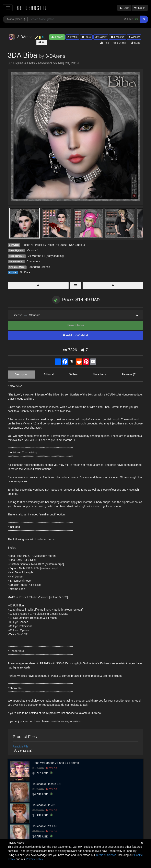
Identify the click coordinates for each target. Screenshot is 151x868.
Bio (42, 42)
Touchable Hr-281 (44, 805)
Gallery (101, 37)
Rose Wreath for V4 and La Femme (56, 763)
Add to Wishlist (75, 335)
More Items (100, 374)
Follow (57, 37)
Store (86, 37)
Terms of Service (106, 855)
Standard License (39, 267)
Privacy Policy (34, 859)
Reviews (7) (129, 374)
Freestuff (117, 37)
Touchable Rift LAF (45, 826)
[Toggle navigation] (8, 8)
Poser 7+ (28, 245)
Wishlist (134, 37)
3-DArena (55, 56)
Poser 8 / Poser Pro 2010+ (51, 245)
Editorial (49, 374)
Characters (33, 261)
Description (21, 374)
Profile (72, 37)
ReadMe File (21, 746)
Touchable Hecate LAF (47, 784)
